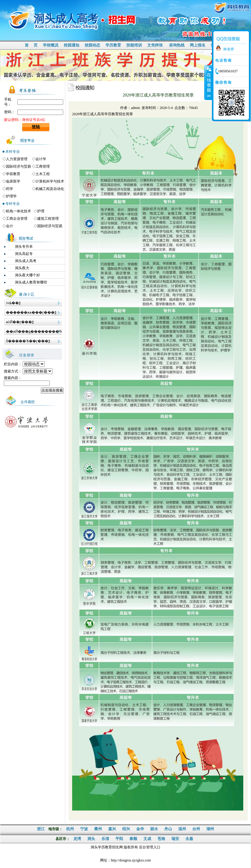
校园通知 (72, 45)
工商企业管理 (17, 219)
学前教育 (13, 174)
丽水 (154, 829)
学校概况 (51, 45)
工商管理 (43, 166)
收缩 (208, 82)
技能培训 (134, 45)
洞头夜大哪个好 (27, 275)
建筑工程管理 (48, 219)
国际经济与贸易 (18, 166)
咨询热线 (177, 45)
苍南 (161, 839)
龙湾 (77, 839)
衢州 (98, 829)
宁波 (84, 829)
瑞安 (175, 839)
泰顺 (133, 839)
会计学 (41, 159)
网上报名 (198, 45)
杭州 (70, 829)
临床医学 (13, 181)
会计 (10, 226)
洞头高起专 (24, 254)
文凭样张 (155, 45)
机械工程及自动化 (50, 189)
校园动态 (92, 45)
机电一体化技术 (18, 211)
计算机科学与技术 (50, 181)
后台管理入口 (150, 847)
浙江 (41, 829)
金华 (140, 829)
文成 (147, 839)
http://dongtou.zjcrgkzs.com (131, 860)
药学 (10, 189)
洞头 (91, 839)
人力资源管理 (17, 159)
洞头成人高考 (26, 261)
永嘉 (189, 839)
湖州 (210, 829)
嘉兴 (112, 829)
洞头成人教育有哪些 (31, 282)
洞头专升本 (24, 247)
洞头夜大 (22, 268)
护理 (41, 211)
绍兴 (126, 829)
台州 (196, 829)
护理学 (11, 196)
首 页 (31, 45)
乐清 (105, 839)
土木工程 (43, 174)
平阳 (119, 839)
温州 (182, 829)
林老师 (229, 49)
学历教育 (113, 45)
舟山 (168, 829)
